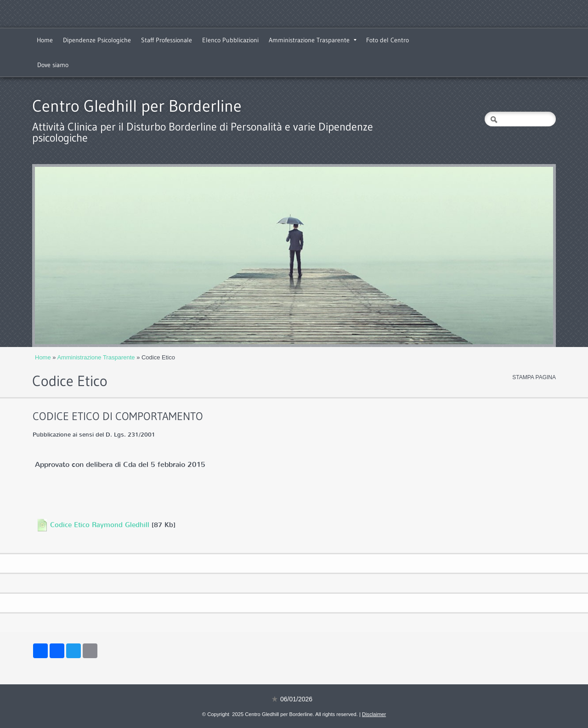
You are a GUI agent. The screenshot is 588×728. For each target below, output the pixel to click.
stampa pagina (534, 377)
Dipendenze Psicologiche (97, 40)
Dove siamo (53, 65)
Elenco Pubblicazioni (230, 40)
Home (45, 40)
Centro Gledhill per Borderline (137, 106)
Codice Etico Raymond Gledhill (100, 525)
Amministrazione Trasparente (313, 40)
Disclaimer (374, 714)
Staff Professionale (167, 40)
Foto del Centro (387, 40)
